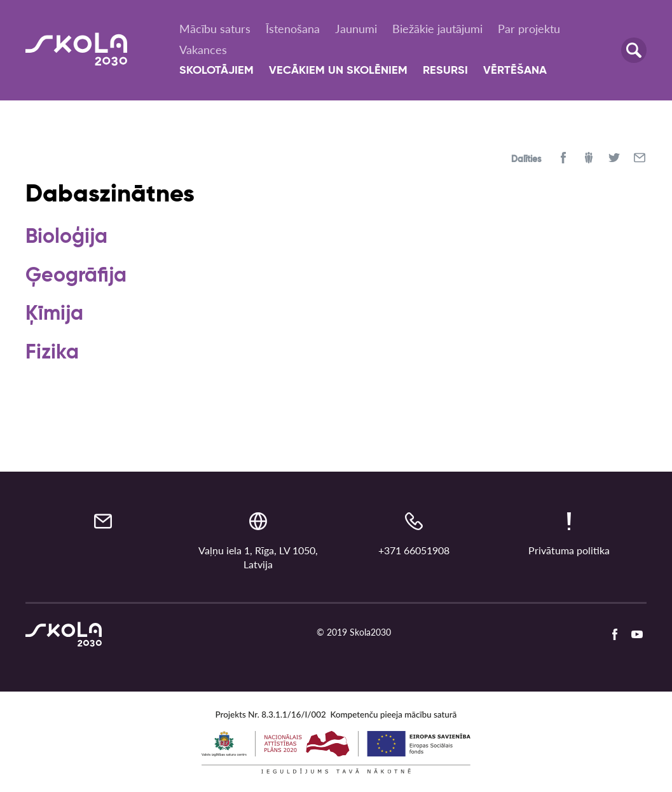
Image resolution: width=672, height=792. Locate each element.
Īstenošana (293, 29)
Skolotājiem (216, 71)
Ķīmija (54, 314)
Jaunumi (356, 29)
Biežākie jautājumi (437, 29)
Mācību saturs (215, 29)
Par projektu (529, 29)
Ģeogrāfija (76, 276)
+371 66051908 (414, 550)
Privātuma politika (569, 550)
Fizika (52, 353)
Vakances (203, 50)
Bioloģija (66, 237)
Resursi (445, 71)
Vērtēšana (515, 71)
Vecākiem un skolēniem (338, 71)
